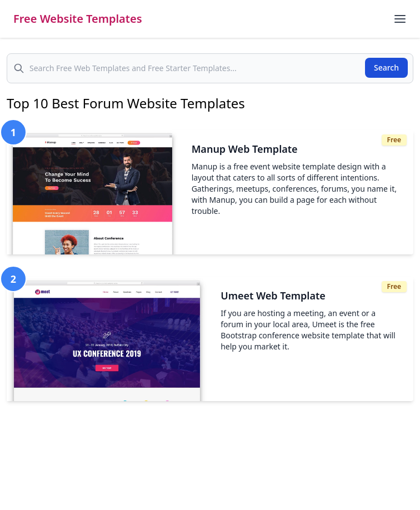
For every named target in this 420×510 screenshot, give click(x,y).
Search (386, 67)
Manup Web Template (245, 149)
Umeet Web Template (273, 296)
